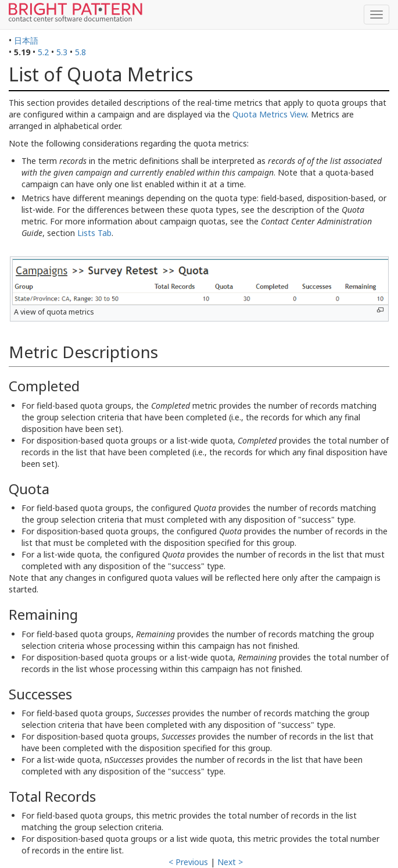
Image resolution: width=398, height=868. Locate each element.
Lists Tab (94, 233)
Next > (230, 862)
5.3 (62, 52)
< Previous (188, 862)
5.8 (80, 52)
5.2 (43, 52)
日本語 (26, 40)
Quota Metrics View (270, 114)
